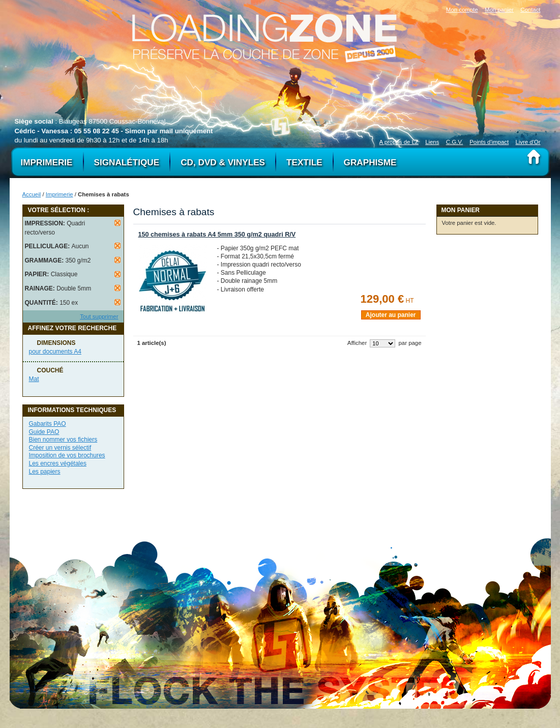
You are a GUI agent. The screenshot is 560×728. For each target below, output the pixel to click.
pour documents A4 (55, 352)
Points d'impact (489, 142)
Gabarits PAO (48, 424)
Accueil (32, 194)
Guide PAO (44, 432)
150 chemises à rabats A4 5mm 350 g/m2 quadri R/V (217, 235)
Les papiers (45, 472)
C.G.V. (454, 142)
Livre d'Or (528, 142)
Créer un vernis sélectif (60, 448)
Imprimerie (60, 194)
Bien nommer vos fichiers (63, 440)
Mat (34, 379)
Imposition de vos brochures (67, 455)
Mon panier (499, 10)
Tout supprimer (99, 316)
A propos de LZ (399, 142)
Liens (432, 142)
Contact (530, 10)
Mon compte (462, 10)
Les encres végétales (58, 463)
